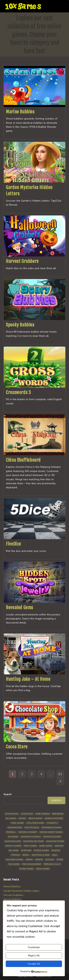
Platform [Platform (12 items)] (26, 850)
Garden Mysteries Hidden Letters (21, 891)
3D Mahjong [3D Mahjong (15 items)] (12, 814)
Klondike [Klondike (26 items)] (13, 837)
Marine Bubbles (20, 112)
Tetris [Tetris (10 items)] (60, 860)
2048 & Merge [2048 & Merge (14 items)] (42, 814)
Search (8, 794)
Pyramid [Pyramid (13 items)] (15, 855)
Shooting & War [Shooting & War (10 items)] (41, 855)
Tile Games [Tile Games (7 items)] (14, 864)
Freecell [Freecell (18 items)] (11, 832)
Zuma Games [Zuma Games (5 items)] (43, 869)
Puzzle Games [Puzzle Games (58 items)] (41, 850)
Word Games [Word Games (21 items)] (26, 869)
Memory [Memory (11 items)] (59, 846)
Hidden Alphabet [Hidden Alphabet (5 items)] (28, 832)
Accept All (34, 964)
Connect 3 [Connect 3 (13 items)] (52, 823)
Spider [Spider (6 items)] (29, 860)
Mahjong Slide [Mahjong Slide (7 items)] (13, 841)
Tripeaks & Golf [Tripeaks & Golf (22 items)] (52, 864)
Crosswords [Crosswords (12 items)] (15, 828)
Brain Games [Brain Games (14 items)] (35, 818)
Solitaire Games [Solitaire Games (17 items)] (14, 860)
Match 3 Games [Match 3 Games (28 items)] (13, 846)
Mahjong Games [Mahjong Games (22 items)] (52, 837)
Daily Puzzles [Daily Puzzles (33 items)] (32, 828)
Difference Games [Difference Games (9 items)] (51, 828)
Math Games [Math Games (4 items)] (30, 846)
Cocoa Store (17, 747)
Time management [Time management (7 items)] (32, 864)
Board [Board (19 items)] (22, 818)
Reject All (34, 956)
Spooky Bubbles (20, 325)
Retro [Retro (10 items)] (26, 855)
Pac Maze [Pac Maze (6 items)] (14, 850)
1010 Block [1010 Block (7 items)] (27, 814)
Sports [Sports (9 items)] (39, 860)
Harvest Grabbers (22, 261)
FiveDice (13, 544)
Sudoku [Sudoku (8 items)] (50, 860)
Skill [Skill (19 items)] (55, 855)
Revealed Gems (20, 608)
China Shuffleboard (23, 460)
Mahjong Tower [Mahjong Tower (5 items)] (55, 841)
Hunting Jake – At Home (28, 679)
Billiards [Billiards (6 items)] (11, 818)
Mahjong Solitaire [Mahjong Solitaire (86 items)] (33, 841)
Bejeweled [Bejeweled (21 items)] (58, 814)
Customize (34, 947)
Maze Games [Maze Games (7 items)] (46, 846)
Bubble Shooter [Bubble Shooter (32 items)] (54, 818)
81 (60, 774)
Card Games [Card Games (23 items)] (17, 823)
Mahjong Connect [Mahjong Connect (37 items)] (31, 837)
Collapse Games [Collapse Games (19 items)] (35, 823)
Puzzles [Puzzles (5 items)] (56, 850)
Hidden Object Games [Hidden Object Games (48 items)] (51, 832)
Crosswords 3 (18, 392)
